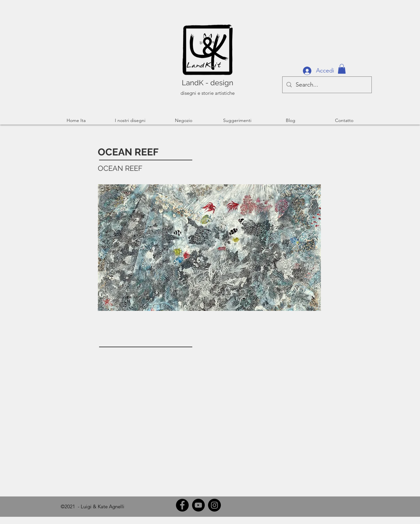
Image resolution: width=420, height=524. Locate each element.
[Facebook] (182, 505)
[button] (342, 69)
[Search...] (327, 85)
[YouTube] (198, 505)
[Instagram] (214, 505)
